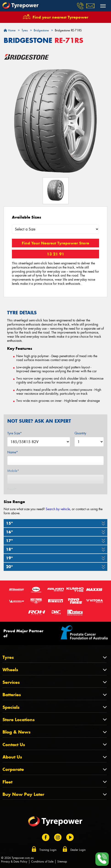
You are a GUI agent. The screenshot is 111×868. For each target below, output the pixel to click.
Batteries (12, 695)
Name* (13, 452)
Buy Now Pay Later (23, 794)
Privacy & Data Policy (14, 862)
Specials (11, 707)
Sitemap (62, 862)
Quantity (80, 433)
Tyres (8, 657)
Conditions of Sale (42, 862)
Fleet (7, 782)
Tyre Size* (15, 433)
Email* (12, 489)
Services (11, 682)
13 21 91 (55, 254)
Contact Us (14, 745)
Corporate (13, 769)
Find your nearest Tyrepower (60, 17)
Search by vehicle (58, 509)
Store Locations (19, 720)
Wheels (10, 670)
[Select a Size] (55, 229)
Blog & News (17, 732)
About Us (12, 757)
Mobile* (13, 471)
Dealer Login (78, 850)
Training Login (48, 850)
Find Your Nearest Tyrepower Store (55, 243)
